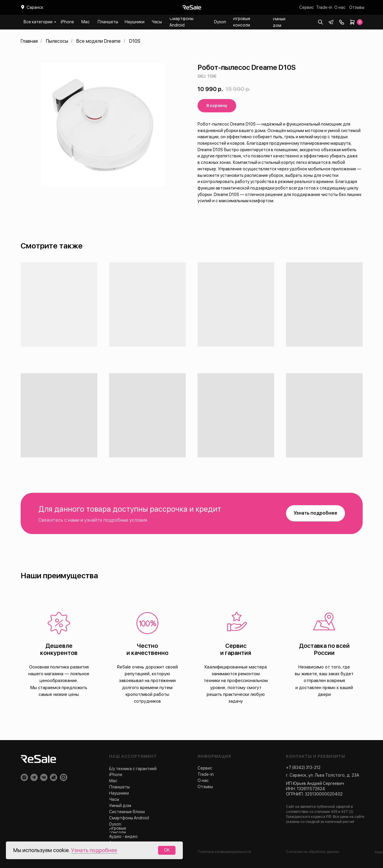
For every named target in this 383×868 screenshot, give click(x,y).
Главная (29, 41)
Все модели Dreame (98, 41)
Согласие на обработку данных (313, 852)
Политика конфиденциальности (224, 852)
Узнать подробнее (94, 850)
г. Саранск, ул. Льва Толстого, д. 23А (323, 775)
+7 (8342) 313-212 (303, 767)
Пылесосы (57, 41)
